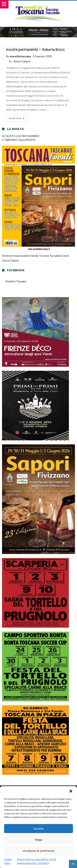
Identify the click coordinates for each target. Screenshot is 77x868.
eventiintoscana (20, 56)
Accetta (38, 829)
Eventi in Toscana (16, 281)
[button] (71, 791)
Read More (17, 118)
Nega (38, 840)
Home (5, 48)
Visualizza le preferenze (39, 851)
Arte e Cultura (22, 61)
